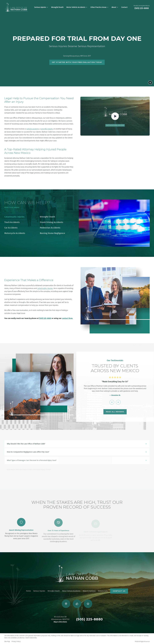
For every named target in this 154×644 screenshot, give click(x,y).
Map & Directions (60, 622)
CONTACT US (119, 591)
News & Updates (89, 591)
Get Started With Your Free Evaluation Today (77, 62)
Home (28, 591)
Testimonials (103, 591)
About (115, 7)
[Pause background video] (150, 83)
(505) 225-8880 (142, 8)
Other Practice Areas (99, 7)
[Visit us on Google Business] (66, 604)
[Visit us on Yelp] (88, 604)
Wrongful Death (57, 7)
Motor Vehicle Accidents (77, 7)
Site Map (7, 642)
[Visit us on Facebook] (77, 604)
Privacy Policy (16, 642)
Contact (124, 7)
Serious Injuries (41, 7)
